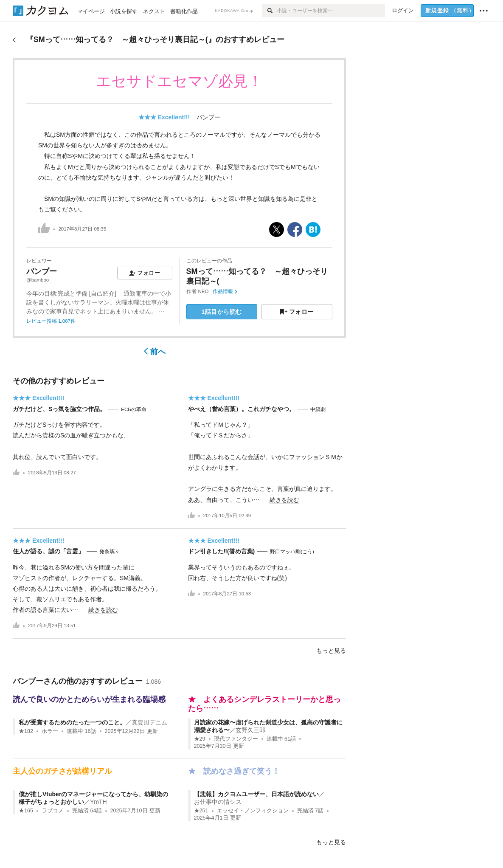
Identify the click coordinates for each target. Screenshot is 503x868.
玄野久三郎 (250, 730)
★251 (201, 811)
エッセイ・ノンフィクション (253, 811)
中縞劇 (318, 409)
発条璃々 (110, 552)
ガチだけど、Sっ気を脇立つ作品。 (59, 409)
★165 (26, 811)
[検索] (269, 11)
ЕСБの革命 (134, 409)
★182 (26, 731)
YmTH (98, 802)
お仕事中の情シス (218, 802)
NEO (204, 291)
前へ (155, 352)
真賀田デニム (149, 722)
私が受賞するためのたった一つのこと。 (72, 722)
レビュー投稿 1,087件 (51, 321)
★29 (200, 739)
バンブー (208, 117)
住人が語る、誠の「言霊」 (48, 551)
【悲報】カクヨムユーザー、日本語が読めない (256, 794)
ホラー (50, 731)
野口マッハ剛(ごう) (292, 552)
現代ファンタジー (236, 739)
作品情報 (225, 291)
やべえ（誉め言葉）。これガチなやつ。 (242, 409)
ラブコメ (53, 811)
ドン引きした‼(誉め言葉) (222, 551)
